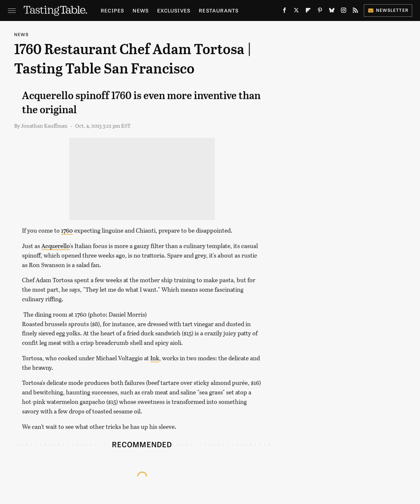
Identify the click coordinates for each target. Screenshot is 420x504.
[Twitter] (296, 12)
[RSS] (355, 12)
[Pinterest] (320, 12)
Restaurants (219, 10)
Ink (155, 358)
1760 (67, 230)
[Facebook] (284, 12)
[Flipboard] (308, 12)
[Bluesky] (332, 12)
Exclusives (174, 10)
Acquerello (55, 246)
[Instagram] (344, 12)
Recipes (112, 10)
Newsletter (388, 10)
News (141, 10)
